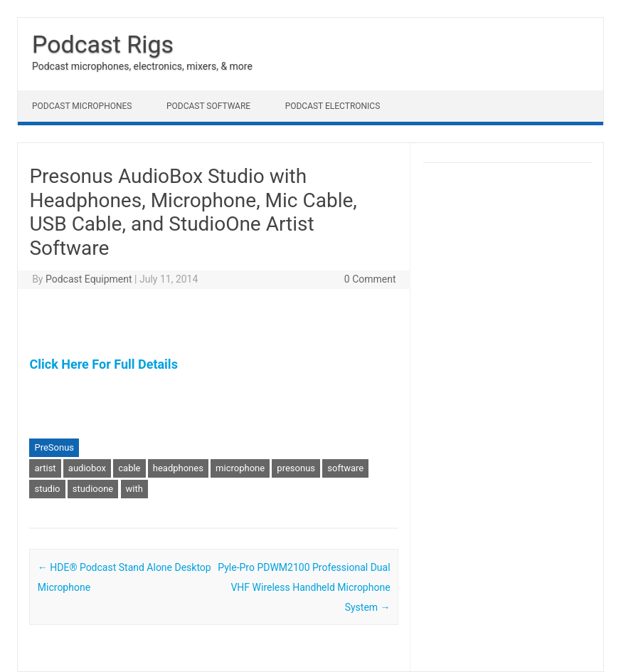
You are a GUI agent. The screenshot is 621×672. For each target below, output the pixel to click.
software (345, 468)
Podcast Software (208, 106)
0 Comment (370, 279)
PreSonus (54, 447)
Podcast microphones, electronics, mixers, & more (142, 66)
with (134, 489)
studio (47, 489)
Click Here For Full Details (103, 364)
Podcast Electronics (333, 106)
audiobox (87, 468)
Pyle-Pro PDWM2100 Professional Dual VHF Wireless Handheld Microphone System (304, 587)
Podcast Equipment (89, 279)
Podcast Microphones (82, 106)
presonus (296, 468)
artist (45, 468)
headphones (178, 468)
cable (129, 468)
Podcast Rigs (103, 44)
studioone (93, 489)
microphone (240, 468)
